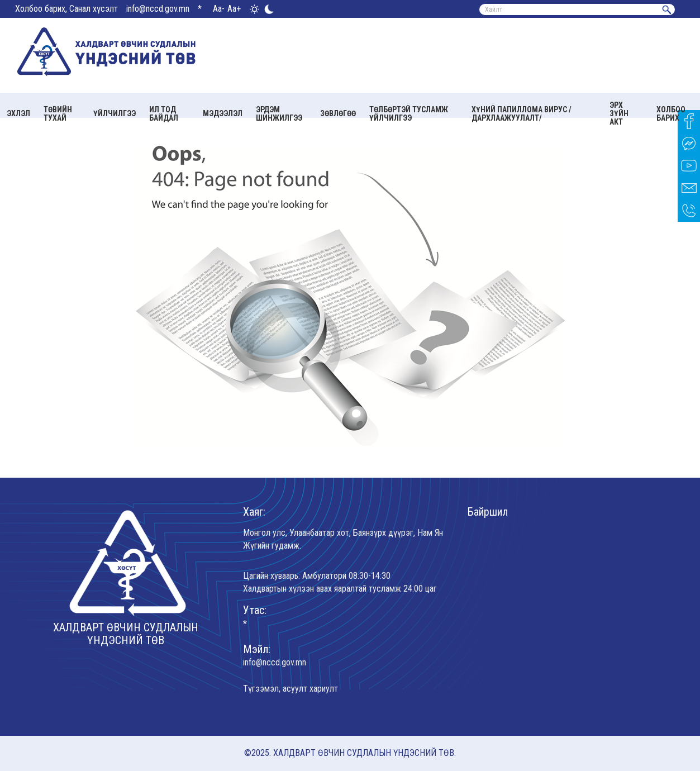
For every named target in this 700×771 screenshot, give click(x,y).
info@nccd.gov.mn (158, 9)
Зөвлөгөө (338, 113)
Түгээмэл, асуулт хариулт (291, 689)
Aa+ (234, 9)
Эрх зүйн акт (619, 113)
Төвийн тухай (58, 114)
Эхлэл (18, 113)
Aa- (219, 9)
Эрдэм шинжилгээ (279, 114)
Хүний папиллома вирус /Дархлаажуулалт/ (522, 114)
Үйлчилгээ (115, 113)
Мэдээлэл (223, 113)
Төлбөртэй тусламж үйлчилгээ (409, 114)
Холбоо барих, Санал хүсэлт (66, 9)
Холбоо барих (671, 114)
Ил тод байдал (164, 114)
